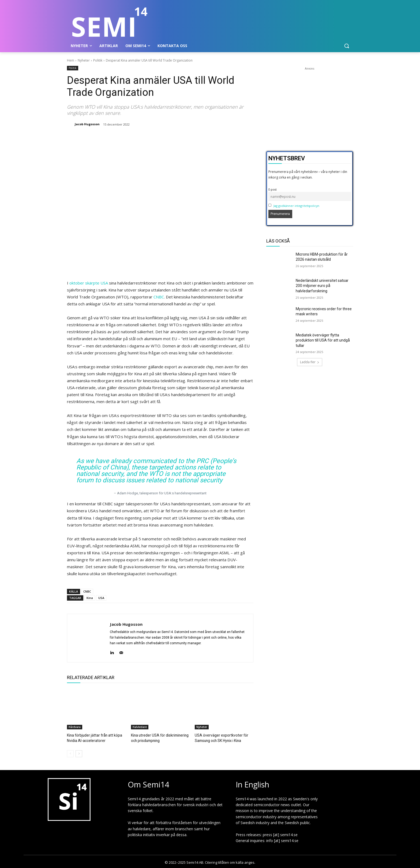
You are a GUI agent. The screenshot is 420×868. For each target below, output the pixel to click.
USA (101, 598)
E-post (273, 189)
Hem (71, 60)
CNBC (159, 297)
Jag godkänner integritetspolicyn (296, 206)
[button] (347, 46)
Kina (90, 598)
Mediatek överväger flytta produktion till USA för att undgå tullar (323, 340)
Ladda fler (310, 362)
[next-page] (79, 753)
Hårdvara (75, 727)
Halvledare (140, 727)
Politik (98, 60)
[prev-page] (70, 753)
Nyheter (84, 60)
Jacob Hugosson (87, 124)
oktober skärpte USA (89, 283)
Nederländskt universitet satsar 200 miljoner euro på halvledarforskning (322, 286)
